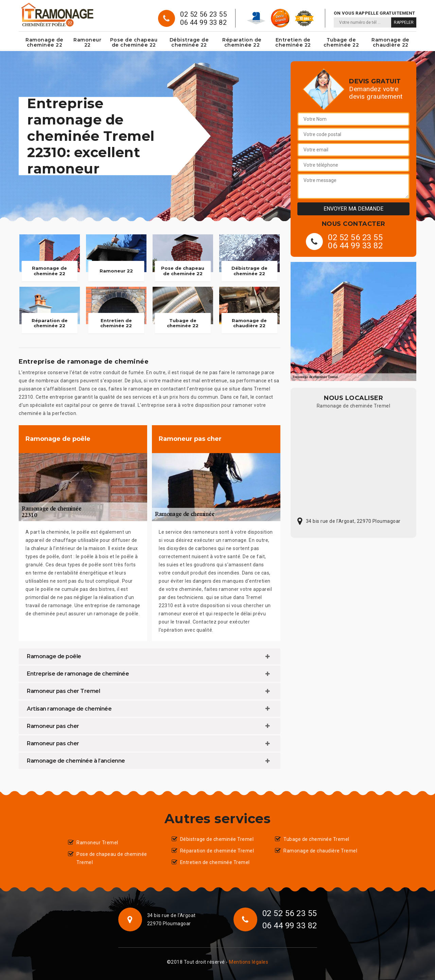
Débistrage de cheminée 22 (189, 42)
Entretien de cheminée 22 (293, 42)
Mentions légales (249, 962)
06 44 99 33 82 (203, 22)
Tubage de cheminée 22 (341, 42)
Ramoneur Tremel (97, 843)
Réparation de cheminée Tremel (217, 851)
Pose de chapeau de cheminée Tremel (112, 858)
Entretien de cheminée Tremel (215, 862)
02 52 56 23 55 (203, 14)
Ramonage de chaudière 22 (390, 42)
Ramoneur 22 (87, 42)
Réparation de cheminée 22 (242, 42)
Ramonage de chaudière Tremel (320, 851)
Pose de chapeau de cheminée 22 (134, 42)
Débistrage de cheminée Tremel (217, 839)
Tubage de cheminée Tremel (316, 839)
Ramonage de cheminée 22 (45, 42)
